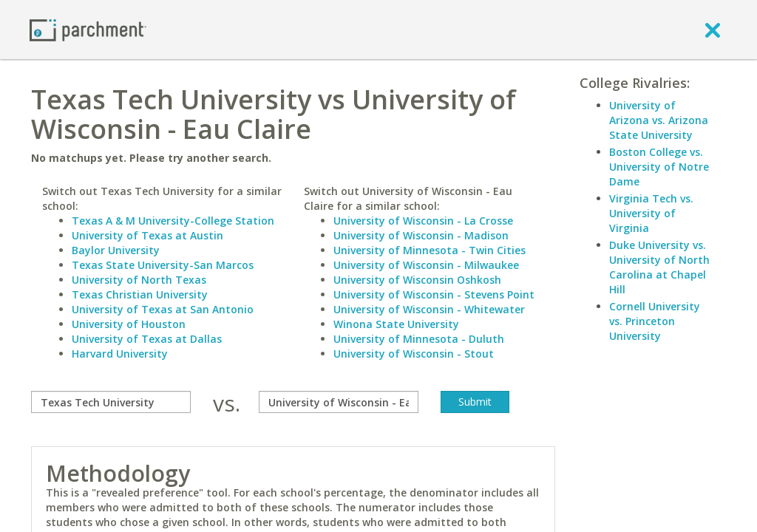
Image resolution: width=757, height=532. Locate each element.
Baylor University (116, 250)
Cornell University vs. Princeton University (655, 321)
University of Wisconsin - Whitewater (429, 309)
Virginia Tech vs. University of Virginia (651, 213)
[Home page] (88, 29)
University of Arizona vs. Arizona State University (659, 120)
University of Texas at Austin (147, 235)
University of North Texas (139, 280)
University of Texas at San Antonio (163, 309)
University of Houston (129, 324)
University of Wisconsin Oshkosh (417, 280)
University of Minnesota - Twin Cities (430, 250)
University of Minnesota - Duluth (419, 339)
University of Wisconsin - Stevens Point (434, 294)
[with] (339, 402)
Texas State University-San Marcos (163, 265)
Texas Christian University (140, 294)
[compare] (111, 402)
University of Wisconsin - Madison (421, 235)
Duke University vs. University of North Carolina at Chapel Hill (659, 267)
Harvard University (120, 354)
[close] (713, 30)
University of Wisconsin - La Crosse (423, 221)
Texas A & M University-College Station (173, 221)
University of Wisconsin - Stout (414, 354)
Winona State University (396, 324)
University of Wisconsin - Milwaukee (426, 265)
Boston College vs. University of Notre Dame (659, 167)
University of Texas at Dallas (147, 339)
